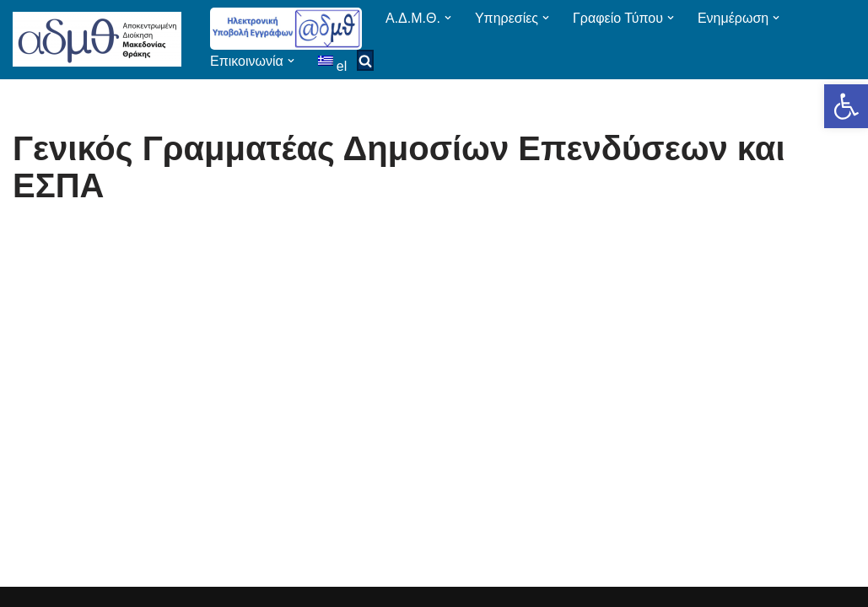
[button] (846, 106)
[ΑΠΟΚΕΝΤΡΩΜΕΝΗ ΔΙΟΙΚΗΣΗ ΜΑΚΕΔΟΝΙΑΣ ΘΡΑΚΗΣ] (97, 39)
